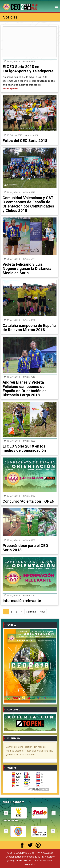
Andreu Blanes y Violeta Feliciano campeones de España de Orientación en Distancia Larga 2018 (25, 389)
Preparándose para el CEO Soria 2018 (25, 548)
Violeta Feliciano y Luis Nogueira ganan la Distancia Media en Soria (27, 269)
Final (42, 612)
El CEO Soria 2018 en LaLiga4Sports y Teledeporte (28, 69)
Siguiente (31, 612)
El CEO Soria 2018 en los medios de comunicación (24, 448)
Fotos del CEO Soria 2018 (25, 141)
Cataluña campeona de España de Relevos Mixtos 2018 (29, 328)
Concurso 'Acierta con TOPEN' (29, 501)
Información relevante (22, 601)
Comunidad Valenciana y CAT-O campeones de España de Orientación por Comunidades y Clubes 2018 (28, 204)
